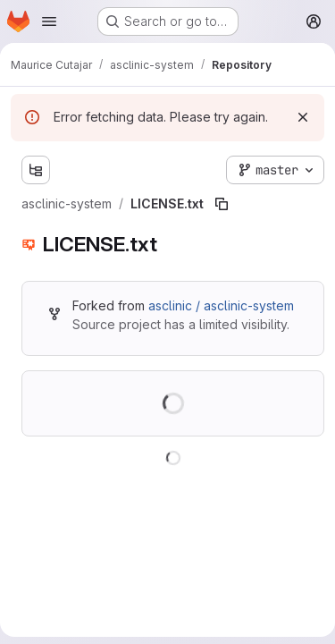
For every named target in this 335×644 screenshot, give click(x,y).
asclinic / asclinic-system (221, 305)
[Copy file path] (222, 204)
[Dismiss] (303, 117)
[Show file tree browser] (36, 170)
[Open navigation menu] (49, 21)
